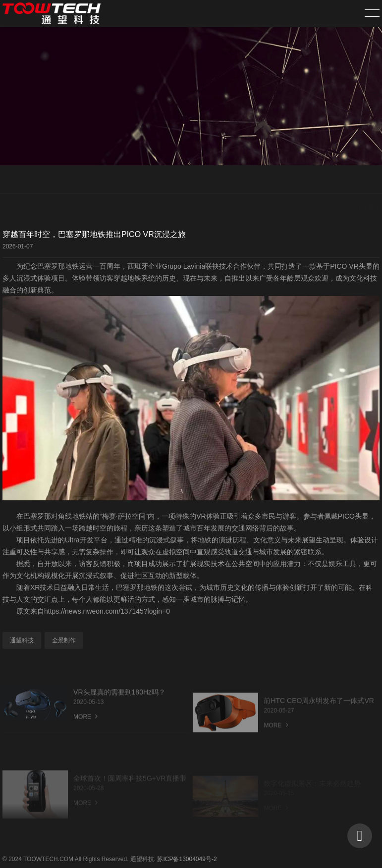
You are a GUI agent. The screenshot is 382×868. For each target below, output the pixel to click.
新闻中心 (330, 180)
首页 (299, 180)
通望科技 (22, 640)
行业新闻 (368, 180)
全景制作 (64, 640)
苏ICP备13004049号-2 (187, 859)
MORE (85, 728)
